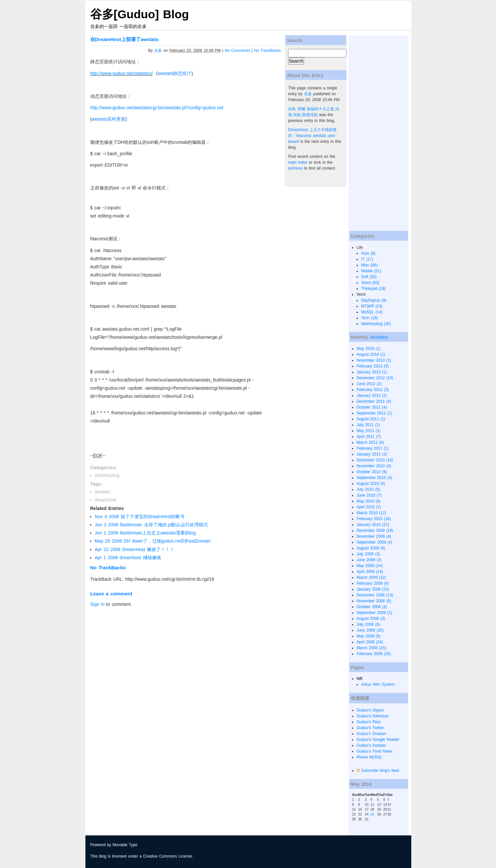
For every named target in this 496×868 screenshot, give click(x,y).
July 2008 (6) (368, 624)
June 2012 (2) (369, 384)
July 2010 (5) (368, 489)
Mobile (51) (371, 271)
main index (298, 162)
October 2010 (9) (372, 472)
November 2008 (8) (374, 601)
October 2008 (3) (372, 607)
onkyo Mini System (378, 684)
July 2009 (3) (368, 554)
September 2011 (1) (374, 413)
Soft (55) (369, 277)
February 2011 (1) (372, 448)
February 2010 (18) (374, 519)
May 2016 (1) (368, 349)
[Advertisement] (375, 133)
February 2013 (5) (372, 366)
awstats (102, 492)
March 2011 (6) (370, 442)
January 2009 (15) (373, 589)
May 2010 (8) (368, 501)
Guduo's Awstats (371, 745)
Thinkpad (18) (373, 289)
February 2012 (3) (372, 390)
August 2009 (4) (371, 548)
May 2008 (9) (368, 636)
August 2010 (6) (371, 484)
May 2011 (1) (368, 431)
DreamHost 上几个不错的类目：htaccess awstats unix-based (312, 136)
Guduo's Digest (370, 710)
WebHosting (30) (376, 324)
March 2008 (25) (371, 648)
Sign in (97, 604)
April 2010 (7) (369, 507)
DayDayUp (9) (374, 300)
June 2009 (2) (369, 560)
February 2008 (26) (374, 654)
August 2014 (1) (371, 354)
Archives (379, 337)
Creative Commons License (168, 856)
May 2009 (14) (370, 566)
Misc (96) (369, 265)
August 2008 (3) (371, 619)
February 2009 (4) (372, 583)
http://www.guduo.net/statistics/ (122, 73)
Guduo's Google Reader (378, 740)
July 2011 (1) (368, 425)
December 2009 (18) (375, 531)
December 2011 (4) (374, 401)
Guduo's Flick (369, 722)
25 (372, 814)
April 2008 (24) (370, 642)
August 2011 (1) (371, 419)
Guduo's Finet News (374, 751)
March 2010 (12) (371, 513)
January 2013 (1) (372, 372)
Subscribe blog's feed (380, 771)
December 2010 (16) (375, 460)
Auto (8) (368, 253)
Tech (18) (369, 318)
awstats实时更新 (108, 119)
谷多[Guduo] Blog (140, 14)
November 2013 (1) (374, 360)
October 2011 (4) (372, 407)
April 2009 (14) (370, 572)
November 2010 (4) (374, 466)
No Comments (238, 51)
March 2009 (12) (371, 577)
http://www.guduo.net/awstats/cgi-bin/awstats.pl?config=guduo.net (157, 108)
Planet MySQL (369, 757)
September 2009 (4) (374, 542)
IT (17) (367, 259)
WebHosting (107, 475)
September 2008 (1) (374, 613)
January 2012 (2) (372, 396)
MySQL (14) (372, 312)
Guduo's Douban (371, 734)
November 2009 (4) (374, 536)
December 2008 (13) (375, 595)
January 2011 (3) (372, 454)
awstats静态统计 (175, 73)
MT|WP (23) (372, 306)
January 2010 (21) (373, 525)
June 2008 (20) (370, 630)
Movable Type (125, 845)
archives (295, 168)
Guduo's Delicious (372, 716)
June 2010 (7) (369, 495)
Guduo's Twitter (370, 728)
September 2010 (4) (374, 478)
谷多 (158, 51)
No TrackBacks (268, 51)
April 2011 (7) (369, 437)
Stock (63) (370, 283)
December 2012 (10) (375, 378)
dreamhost (106, 500)
